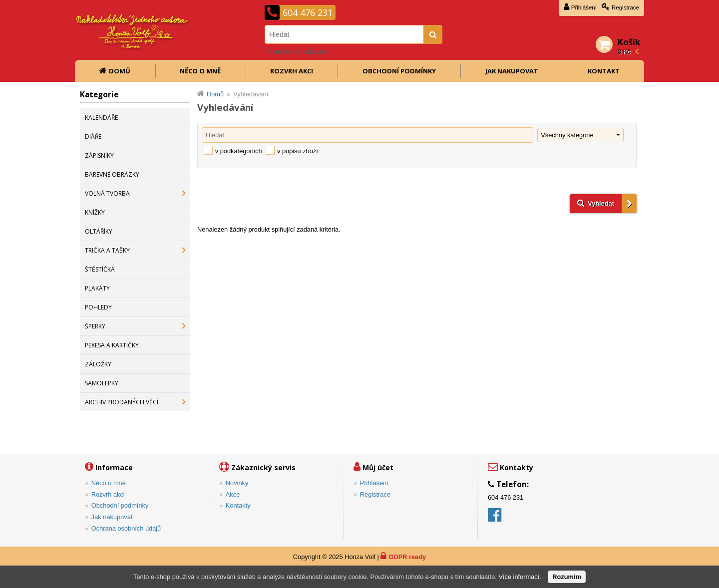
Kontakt (604, 71)
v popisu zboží (298, 151)
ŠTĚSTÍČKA (100, 269)
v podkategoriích (239, 151)
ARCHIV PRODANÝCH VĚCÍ (122, 402)
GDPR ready (407, 557)
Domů (120, 71)
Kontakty (238, 505)
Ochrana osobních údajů (126, 528)
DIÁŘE (93, 137)
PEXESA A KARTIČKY (112, 345)
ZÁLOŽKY (98, 364)
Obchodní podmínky (399, 71)
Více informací (519, 577)
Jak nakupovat (512, 71)
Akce (233, 494)
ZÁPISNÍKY (99, 155)
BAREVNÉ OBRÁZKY (112, 174)
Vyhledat (601, 203)
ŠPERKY (95, 326)
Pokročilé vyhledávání (296, 52)
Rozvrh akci (292, 71)
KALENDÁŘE (101, 118)
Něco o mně (200, 71)
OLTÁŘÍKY (99, 231)
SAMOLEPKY (102, 383)
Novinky (237, 483)
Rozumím (567, 577)
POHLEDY (98, 307)
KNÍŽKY (95, 212)
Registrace (625, 7)
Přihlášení (584, 7)
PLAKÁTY (97, 288)
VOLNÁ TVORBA (107, 193)
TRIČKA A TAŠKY (107, 250)
